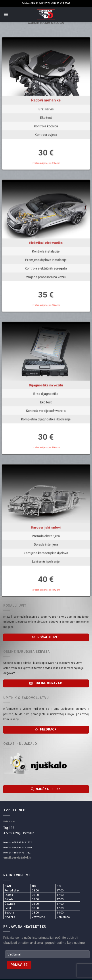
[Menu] (6, 14)
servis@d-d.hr (22, 858)
